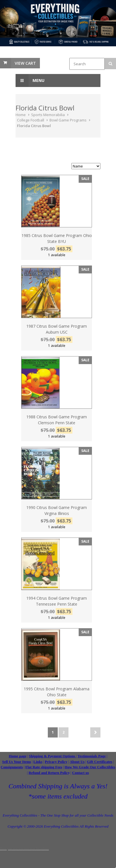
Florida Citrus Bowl (34, 126)
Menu (30, 81)
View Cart (25, 63)
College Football (31, 120)
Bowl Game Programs (68, 120)
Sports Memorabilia (48, 115)
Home (21, 115)
